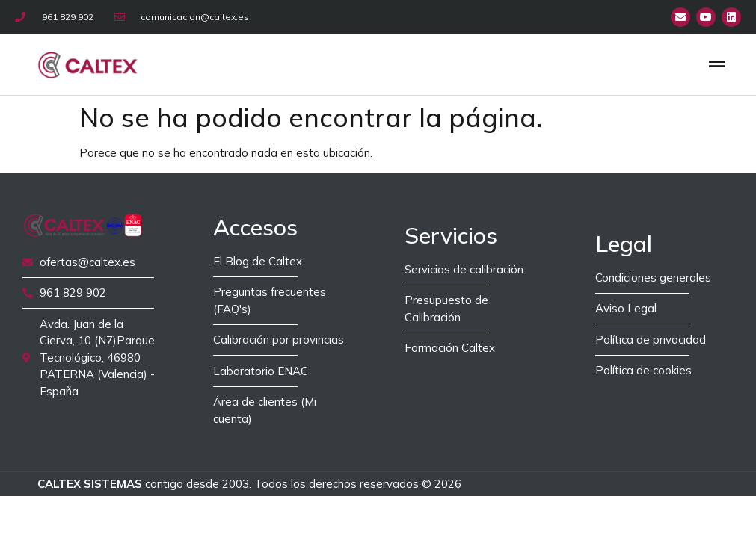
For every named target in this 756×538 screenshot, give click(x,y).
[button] (717, 64)
